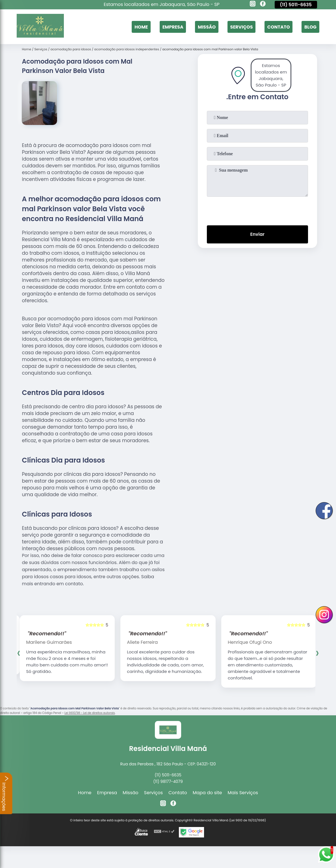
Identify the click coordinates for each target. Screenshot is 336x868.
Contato (279, 27)
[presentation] (257, 210)
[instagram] (253, 5)
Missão (207, 27)
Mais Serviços (243, 793)
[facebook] (263, 5)
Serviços (242, 27)
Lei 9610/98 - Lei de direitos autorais (90, 713)
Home (141, 27)
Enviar (257, 234)
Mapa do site (207, 793)
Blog (310, 27)
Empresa (173, 27)
